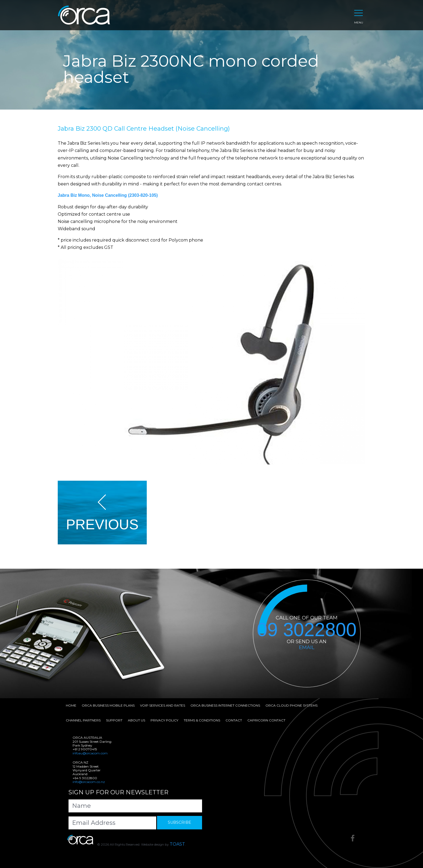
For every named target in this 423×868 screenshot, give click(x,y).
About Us (137, 720)
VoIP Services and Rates (163, 705)
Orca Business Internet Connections (225, 705)
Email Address (94, 823)
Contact (234, 720)
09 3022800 (307, 630)
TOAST (177, 844)
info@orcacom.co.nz (89, 782)
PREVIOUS (102, 513)
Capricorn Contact (266, 720)
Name (81, 806)
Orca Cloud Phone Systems (291, 705)
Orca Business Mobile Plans (108, 705)
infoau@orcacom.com (90, 753)
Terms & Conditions (202, 720)
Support (114, 720)
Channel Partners (83, 720)
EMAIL (307, 648)
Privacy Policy (164, 720)
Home (71, 705)
